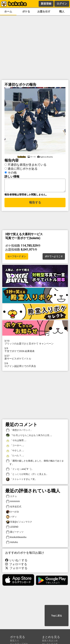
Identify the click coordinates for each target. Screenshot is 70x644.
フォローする (16, 565)
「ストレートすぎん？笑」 (21, 480)
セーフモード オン (17, 258)
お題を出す (44, 12)
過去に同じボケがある (23, 168)
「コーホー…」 (15, 447)
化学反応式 (14, 508)
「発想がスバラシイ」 (19, 431)
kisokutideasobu (16, 538)
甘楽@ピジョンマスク (19, 523)
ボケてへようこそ (54, 258)
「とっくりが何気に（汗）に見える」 (27, 475)
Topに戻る (56, 616)
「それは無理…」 (17, 442)
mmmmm (13, 503)
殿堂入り (15, 641)
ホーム (8, 12)
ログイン (62, 4)
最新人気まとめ (50, 641)
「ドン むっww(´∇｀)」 (20, 470)
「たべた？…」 (15, 457)
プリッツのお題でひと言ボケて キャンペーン (35, 343)
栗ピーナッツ (15, 533)
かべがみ (13, 513)
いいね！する (16, 561)
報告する (35, 204)
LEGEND (12, 528)
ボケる (26, 12)
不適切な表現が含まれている (27, 164)
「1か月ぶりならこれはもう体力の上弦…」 (30, 436)
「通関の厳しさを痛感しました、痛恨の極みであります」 (35, 463)
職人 (62, 12)
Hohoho (12, 543)
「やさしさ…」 (15, 452)
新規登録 (46, 4)
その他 (12, 172)
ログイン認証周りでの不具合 (35, 366)
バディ (11, 518)
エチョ (11, 497)
